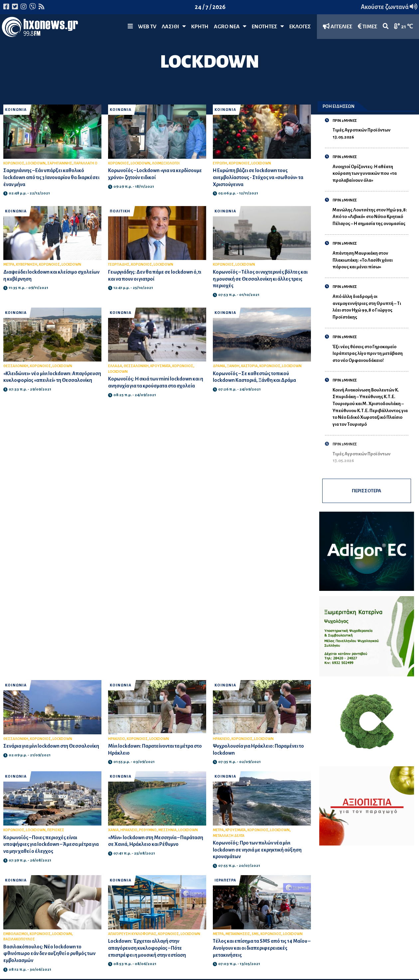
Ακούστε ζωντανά (389, 7)
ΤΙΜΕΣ (368, 26)
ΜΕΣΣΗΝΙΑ (167, 830)
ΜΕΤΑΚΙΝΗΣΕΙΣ (238, 934)
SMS (255, 934)
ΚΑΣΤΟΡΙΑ (249, 366)
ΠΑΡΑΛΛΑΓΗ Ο (86, 163)
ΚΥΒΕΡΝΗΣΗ (27, 264)
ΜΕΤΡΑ (9, 264)
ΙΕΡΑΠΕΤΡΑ (225, 880)
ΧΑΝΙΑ (113, 830)
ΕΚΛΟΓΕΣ (300, 27)
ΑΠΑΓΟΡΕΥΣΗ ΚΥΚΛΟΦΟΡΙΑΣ (132, 934)
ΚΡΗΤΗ (200, 27)
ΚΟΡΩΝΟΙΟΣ (14, 163)
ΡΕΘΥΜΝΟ (148, 830)
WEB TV (147, 27)
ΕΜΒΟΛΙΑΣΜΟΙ (16, 934)
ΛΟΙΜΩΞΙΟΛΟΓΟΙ (166, 163)
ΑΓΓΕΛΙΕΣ (338, 26)
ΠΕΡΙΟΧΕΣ (56, 830)
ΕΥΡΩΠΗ (220, 163)
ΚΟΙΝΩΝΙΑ (16, 110)
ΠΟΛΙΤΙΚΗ (120, 211)
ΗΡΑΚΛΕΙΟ (117, 739)
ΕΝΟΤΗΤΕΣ (268, 26)
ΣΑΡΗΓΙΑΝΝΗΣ (60, 163)
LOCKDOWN (36, 163)
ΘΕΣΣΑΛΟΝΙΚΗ (16, 366)
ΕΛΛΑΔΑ (115, 366)
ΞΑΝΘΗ (233, 366)
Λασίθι (174, 26)
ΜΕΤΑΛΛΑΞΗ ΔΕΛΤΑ (229, 836)
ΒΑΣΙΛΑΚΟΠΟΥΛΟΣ (19, 939)
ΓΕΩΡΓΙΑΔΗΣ (119, 264)
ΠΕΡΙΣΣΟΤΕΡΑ (366, 491)
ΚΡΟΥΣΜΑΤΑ (160, 366)
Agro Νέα (230, 26)
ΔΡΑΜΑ (219, 366)
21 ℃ (404, 26)
